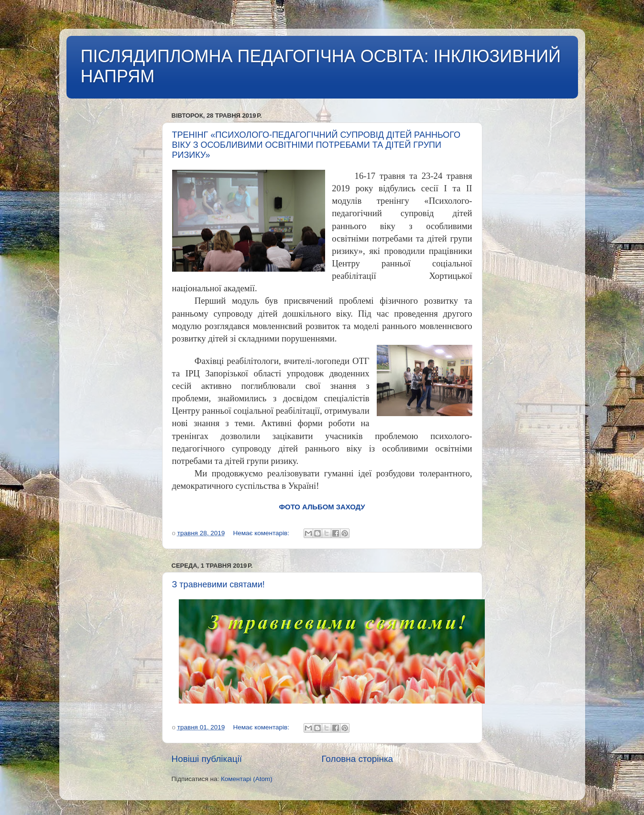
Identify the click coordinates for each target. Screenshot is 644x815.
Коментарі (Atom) (247, 779)
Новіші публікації (207, 759)
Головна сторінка (357, 759)
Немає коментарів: (262, 533)
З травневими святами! (218, 584)
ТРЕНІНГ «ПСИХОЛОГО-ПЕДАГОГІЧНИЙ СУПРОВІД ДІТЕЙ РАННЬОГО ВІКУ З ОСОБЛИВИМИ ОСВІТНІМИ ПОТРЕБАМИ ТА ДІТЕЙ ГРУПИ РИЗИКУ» (317, 145)
